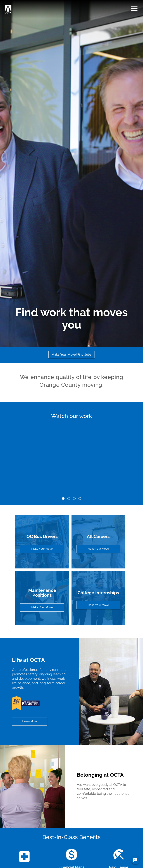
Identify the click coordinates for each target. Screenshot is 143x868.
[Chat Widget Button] (135, 860)
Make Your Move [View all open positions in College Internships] (98, 605)
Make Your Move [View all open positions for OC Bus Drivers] (42, 549)
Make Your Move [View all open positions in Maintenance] (42, 607)
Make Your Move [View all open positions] (98, 549)
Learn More (30, 721)
